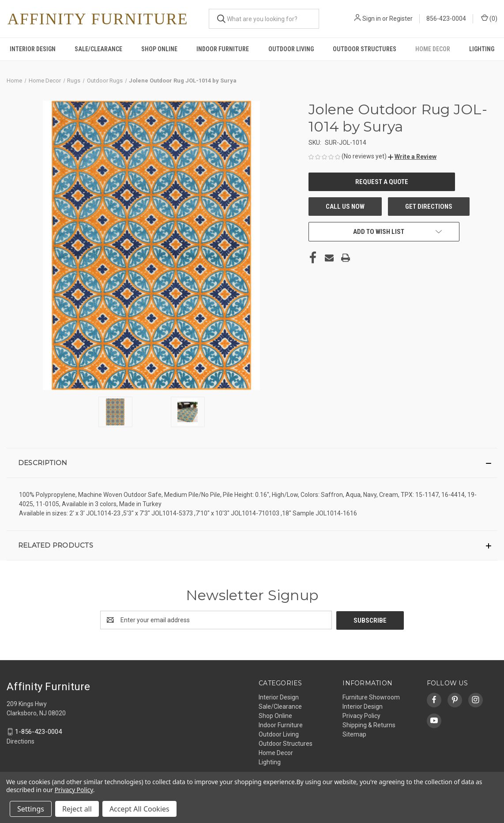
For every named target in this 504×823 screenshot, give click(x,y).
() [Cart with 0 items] (489, 18)
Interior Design (33, 49)
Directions (21, 741)
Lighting (482, 49)
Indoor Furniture (223, 49)
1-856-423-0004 (38, 731)
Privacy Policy (361, 715)
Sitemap (354, 734)
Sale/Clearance (98, 49)
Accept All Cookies (139, 809)
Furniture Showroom (371, 697)
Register (401, 19)
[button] (412, 157)
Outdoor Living (291, 49)
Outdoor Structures (365, 49)
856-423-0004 (446, 19)
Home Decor (433, 49)
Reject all (77, 809)
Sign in (372, 19)
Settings (31, 809)
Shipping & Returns (369, 725)
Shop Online (159, 49)
